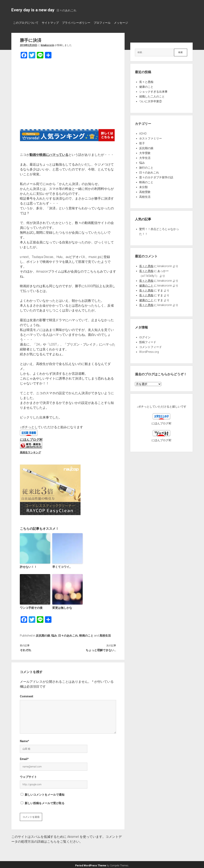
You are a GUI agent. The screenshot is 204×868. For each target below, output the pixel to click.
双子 (142, 142)
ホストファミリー (151, 137)
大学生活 (145, 157)
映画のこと (86, 634)
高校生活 (105, 634)
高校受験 (145, 191)
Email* (24, 757)
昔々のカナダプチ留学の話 (156, 176)
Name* (25, 740)
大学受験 (145, 152)
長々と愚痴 (146, 81)
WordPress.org (149, 351)
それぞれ (26, 649)
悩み (54, 634)
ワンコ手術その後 (30, 606)
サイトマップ (52, 23)
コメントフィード (151, 346)
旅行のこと (146, 166)
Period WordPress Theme (91, 864)
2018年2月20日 (28, 44)
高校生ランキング (30, 451)
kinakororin (47, 44)
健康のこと (146, 86)
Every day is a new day (33, 10)
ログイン (145, 336)
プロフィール (108, 23)
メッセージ (129, 23)
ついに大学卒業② (151, 100)
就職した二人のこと (152, 95)
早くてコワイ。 (61, 565)
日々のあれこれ (68, 634)
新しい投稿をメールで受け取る (45, 802)
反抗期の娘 (43, 634)
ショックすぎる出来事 (153, 90)
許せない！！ (28, 565)
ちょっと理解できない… (101, 649)
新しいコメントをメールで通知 (45, 793)
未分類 (143, 186)
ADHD (143, 132)
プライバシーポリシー (80, 23)
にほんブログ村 (31, 438)
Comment (27, 695)
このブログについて (26, 23)
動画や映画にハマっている (49, 154)
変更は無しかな (61, 606)
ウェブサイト (28, 775)
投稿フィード (148, 341)
